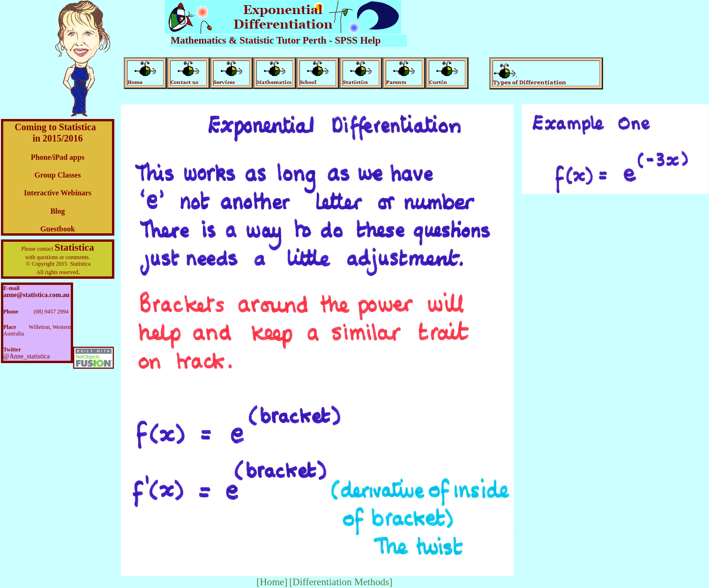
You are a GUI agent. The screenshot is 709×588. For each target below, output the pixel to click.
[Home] (272, 582)
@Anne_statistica (26, 356)
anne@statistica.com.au (36, 295)
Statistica (75, 247)
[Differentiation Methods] (341, 582)
